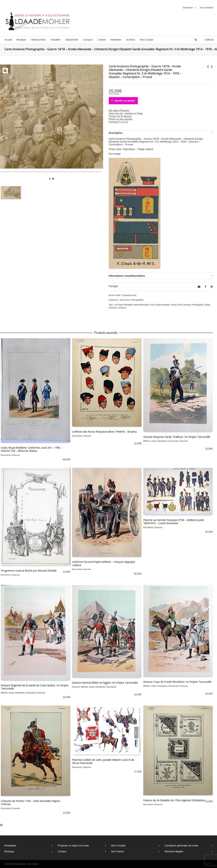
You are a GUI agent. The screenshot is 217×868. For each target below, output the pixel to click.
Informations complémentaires (127, 276)
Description (116, 133)
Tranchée (113, 308)
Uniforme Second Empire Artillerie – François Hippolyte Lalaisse (104, 563)
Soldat (207, 305)
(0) (207, 40)
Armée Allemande (141, 305)
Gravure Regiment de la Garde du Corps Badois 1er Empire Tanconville (35, 687)
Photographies (137, 300)
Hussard (187, 305)
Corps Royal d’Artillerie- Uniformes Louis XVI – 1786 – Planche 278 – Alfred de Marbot (32, 449)
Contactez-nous (129, 295)
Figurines (87, 767)
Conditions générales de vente (181, 846)
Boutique (9, 851)
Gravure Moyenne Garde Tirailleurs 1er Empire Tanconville (177, 437)
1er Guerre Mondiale (123, 305)
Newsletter (10, 846)
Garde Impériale (163, 305)
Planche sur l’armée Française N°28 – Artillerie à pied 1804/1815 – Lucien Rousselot (174, 522)
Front (152, 305)
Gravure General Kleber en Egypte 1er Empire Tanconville (105, 683)
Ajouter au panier (125, 101)
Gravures (16, 455)
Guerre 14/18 (177, 305)
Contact (62, 851)
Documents (125, 300)
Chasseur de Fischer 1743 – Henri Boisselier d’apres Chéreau (31, 803)
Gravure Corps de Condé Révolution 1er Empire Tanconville (177, 682)
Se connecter (207, 8)
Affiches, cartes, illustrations (155, 441)
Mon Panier (118, 851)
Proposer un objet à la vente (73, 846)
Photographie (198, 305)
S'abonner (188, 8)
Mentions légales (174, 851)
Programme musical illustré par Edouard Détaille (29, 571)
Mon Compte (118, 846)
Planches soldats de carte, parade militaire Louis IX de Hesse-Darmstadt (103, 761)
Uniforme (122, 308)
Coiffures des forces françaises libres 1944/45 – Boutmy (104, 432)
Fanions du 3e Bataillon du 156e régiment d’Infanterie (174, 800)
